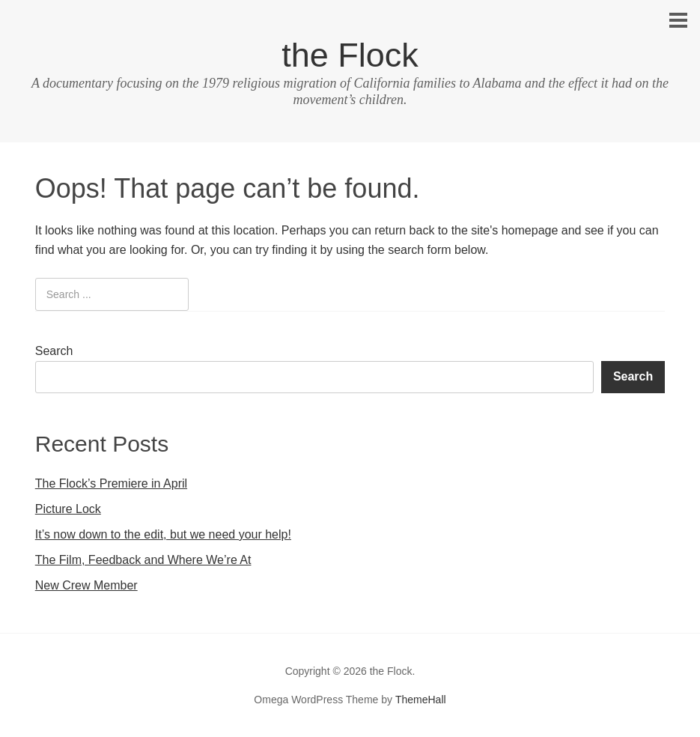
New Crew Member (86, 585)
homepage (530, 230)
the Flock (350, 55)
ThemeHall (421, 700)
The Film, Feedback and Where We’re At (143, 560)
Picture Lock (68, 509)
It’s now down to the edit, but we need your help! (163, 534)
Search (54, 351)
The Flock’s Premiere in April (111, 483)
